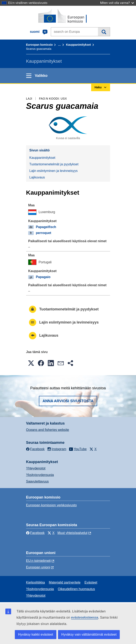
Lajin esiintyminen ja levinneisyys (54, 171)
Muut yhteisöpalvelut (72, 533)
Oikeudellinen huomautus (76, 589)
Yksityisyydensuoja (40, 475)
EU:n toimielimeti (38, 561)
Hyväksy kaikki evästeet (36, 634)
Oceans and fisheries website (48, 430)
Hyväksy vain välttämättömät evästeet (89, 634)
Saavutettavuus (37, 481)
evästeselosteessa (85, 617)
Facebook (35, 533)
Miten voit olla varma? (117, 3)
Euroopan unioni (38, 567)
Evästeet (91, 582)
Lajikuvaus (37, 177)
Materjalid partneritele (65, 582)
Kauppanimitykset (78, 45)
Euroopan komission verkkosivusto (51, 505)
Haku (104, 32)
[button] (31, 363)
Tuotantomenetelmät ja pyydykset (54, 164)
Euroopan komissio (40, 45)
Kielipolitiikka (36, 582)
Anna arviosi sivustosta (68, 401)
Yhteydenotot (36, 468)
